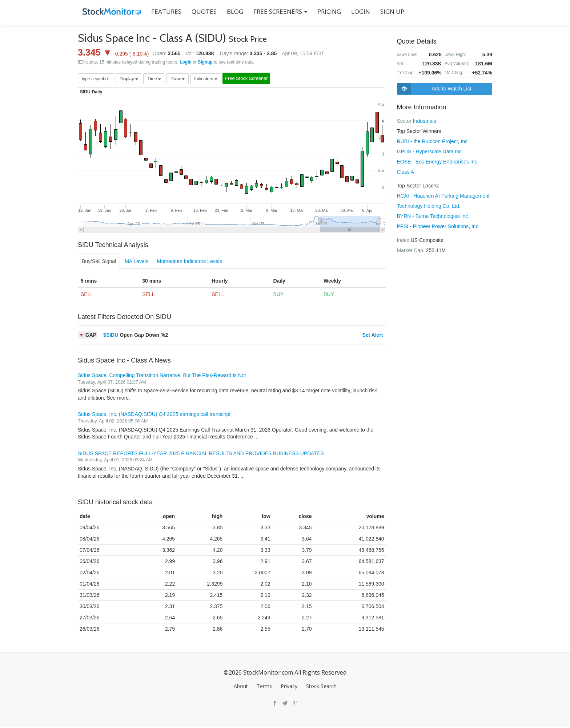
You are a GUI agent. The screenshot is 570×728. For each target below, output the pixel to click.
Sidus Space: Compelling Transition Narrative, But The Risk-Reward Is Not (162, 376)
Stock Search (321, 687)
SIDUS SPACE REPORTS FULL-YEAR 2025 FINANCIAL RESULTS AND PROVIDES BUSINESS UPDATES (201, 454)
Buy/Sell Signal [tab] (99, 262)
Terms (264, 687)
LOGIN (356, 11)
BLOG (230, 11)
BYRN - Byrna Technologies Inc (433, 216)
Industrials (425, 121)
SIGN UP (388, 11)
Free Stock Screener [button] (254, 79)
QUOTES (199, 11)
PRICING (324, 11)
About (241, 687)
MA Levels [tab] (137, 262)
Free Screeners (276, 11)
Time (154, 79)
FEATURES (162, 11)
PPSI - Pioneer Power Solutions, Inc (438, 226)
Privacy (289, 687)
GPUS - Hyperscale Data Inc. (430, 151)
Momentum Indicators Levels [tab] (190, 262)
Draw (178, 79)
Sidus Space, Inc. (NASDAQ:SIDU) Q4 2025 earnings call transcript (154, 415)
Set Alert (372, 336)
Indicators (206, 79)
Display (129, 79)
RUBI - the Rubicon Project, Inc (432, 141)
